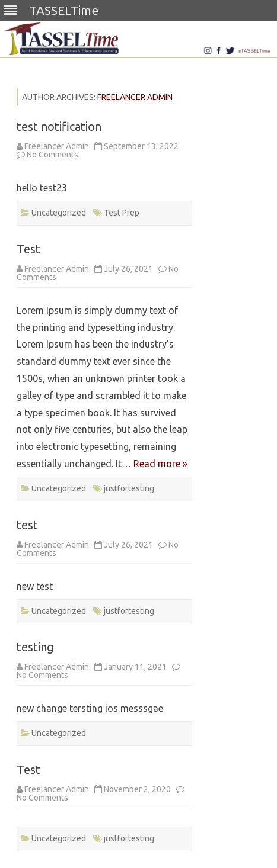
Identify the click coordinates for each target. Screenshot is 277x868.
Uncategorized (59, 213)
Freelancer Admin (135, 97)
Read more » (160, 464)
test (27, 525)
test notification (59, 126)
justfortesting (129, 488)
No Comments (52, 155)
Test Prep (122, 213)
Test (28, 249)
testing (35, 647)
